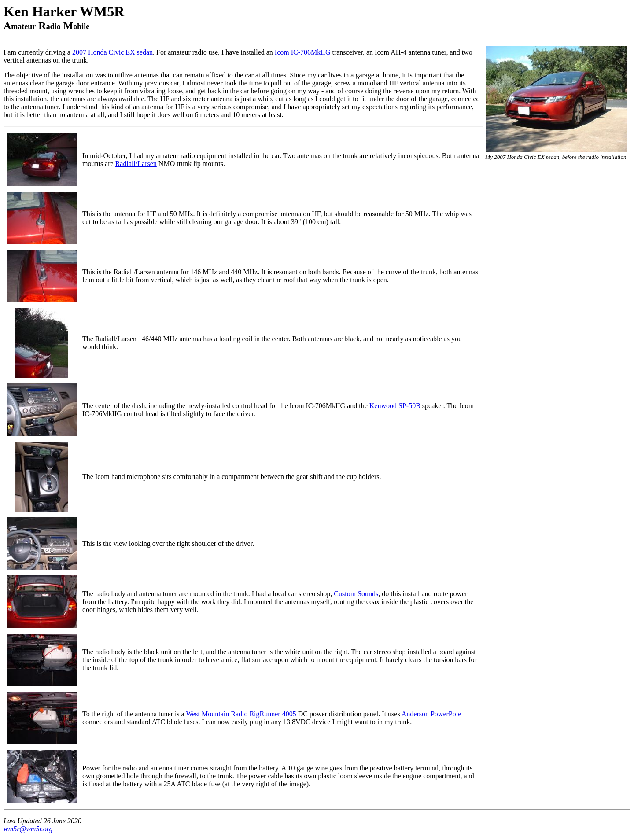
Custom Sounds (356, 594)
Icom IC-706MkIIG (303, 52)
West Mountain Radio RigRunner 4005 (241, 714)
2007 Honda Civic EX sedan (112, 52)
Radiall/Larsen (136, 164)
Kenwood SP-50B (395, 406)
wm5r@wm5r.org (28, 829)
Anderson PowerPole (431, 714)
